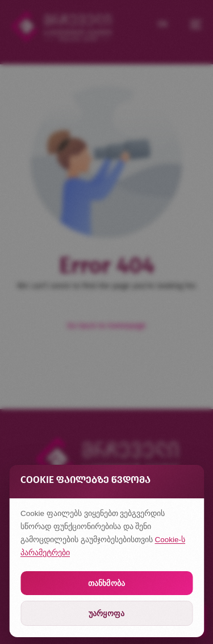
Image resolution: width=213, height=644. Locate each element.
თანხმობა (106, 583)
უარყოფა (106, 613)
